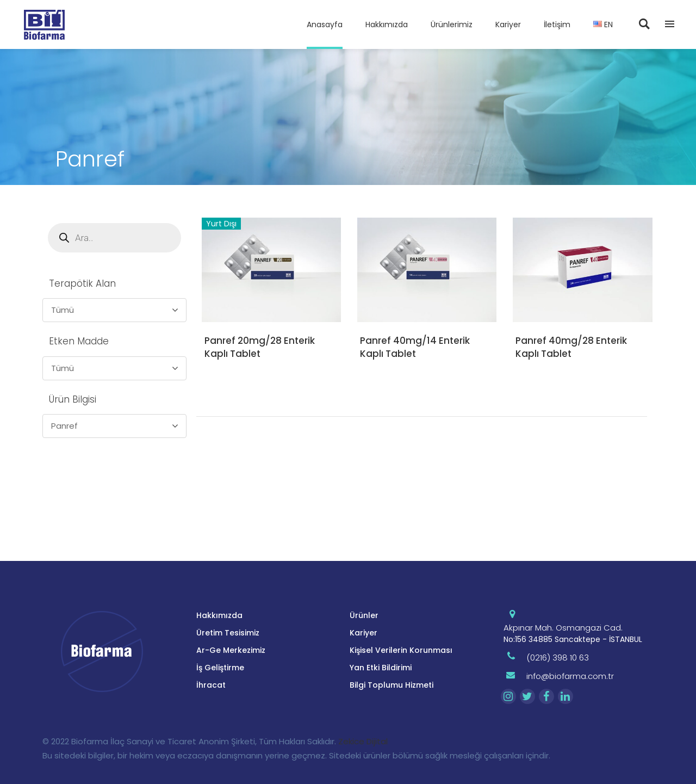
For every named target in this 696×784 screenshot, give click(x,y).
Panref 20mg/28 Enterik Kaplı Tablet (260, 347)
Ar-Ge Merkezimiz (231, 650)
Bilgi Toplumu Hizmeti (391, 685)
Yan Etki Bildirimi (381, 668)
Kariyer (363, 633)
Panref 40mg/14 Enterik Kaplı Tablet (415, 347)
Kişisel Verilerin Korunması (401, 650)
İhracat (211, 685)
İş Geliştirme (220, 668)
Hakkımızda (219, 615)
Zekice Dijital (363, 741)
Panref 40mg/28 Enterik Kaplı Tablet (571, 347)
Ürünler (364, 615)
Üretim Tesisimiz (228, 633)
